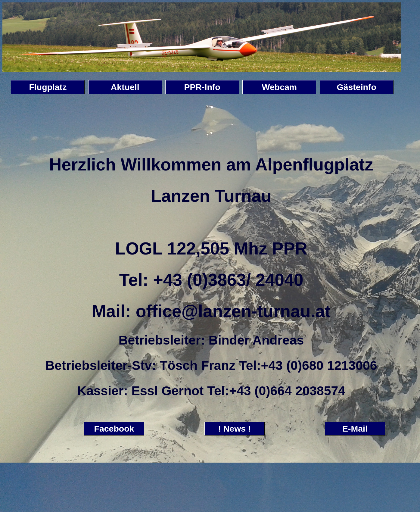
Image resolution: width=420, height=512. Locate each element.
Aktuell (125, 87)
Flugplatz (48, 87)
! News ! (234, 429)
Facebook (114, 429)
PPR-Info (202, 87)
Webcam (280, 87)
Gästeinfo (357, 87)
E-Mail (355, 429)
